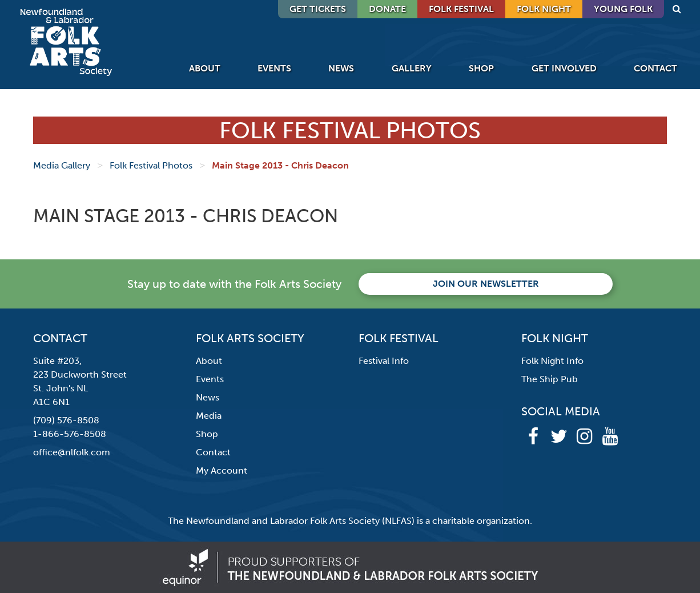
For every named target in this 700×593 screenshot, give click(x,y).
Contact (655, 68)
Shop (481, 68)
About (205, 68)
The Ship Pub (550, 379)
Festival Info (384, 361)
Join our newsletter (486, 284)
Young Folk (623, 9)
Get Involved (564, 68)
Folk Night (544, 9)
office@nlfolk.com (72, 452)
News (341, 68)
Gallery (412, 68)
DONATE (387, 9)
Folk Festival (461, 9)
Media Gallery (62, 165)
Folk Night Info (552, 361)
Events (274, 68)
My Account (222, 470)
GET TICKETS (318, 9)
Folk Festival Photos (151, 165)
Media (209, 416)
